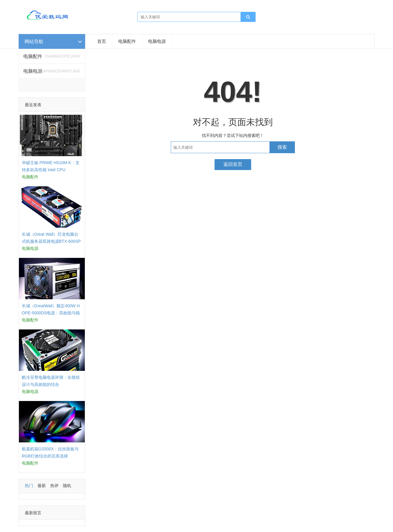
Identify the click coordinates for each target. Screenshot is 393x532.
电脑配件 (127, 41)
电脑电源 (157, 41)
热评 (54, 486)
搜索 (282, 147)
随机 (67, 486)
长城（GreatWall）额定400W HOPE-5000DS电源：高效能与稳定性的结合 (51, 313)
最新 (42, 486)
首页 (102, 41)
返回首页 (233, 164)
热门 (29, 486)
